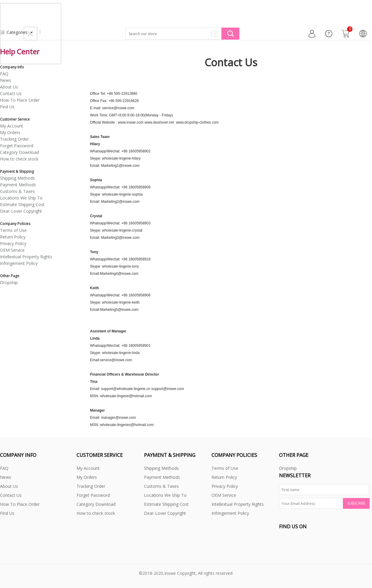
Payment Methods (18, 185)
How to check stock (19, 159)
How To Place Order (20, 100)
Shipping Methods (17, 178)
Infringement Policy (19, 263)
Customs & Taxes (17, 191)
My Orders (10, 132)
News (6, 80)
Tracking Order (14, 139)
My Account (12, 126)
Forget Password (17, 146)
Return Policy (13, 237)
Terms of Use (13, 230)
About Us (9, 87)
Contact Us (11, 93)
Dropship (9, 282)
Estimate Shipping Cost (22, 204)
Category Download (19, 152)
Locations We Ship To (21, 198)
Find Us (7, 107)
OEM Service (12, 250)
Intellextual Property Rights (26, 257)
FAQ (4, 74)
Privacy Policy (13, 243)
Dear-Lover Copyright (21, 211)
